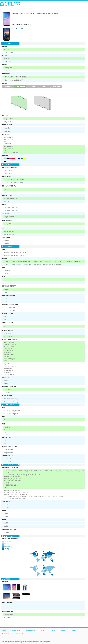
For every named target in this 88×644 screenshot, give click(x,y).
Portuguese (5, 634)
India (43, 631)
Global (4, 631)
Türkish (53, 631)
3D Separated (20, 86)
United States (16, 631)
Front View (56, 86)
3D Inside (44, 86)
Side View (8, 86)
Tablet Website (19, 634)
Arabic (63, 631)
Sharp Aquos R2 (17, 29)
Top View (32, 86)
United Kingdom (31, 631)
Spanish (73, 631)
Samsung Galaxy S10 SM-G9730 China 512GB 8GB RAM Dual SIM (35, 14)
